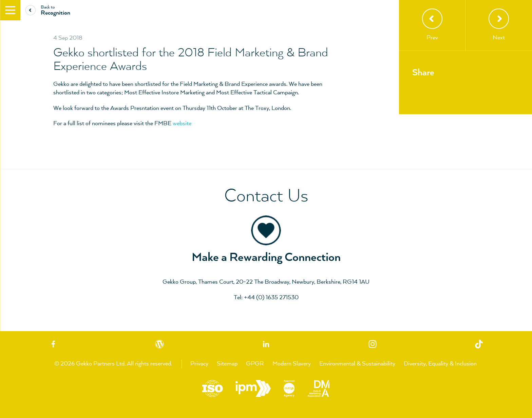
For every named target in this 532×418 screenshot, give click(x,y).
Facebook (53, 344)
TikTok (479, 344)
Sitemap (227, 364)
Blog (160, 344)
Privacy (199, 364)
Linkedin (266, 344)
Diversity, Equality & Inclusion (440, 364)
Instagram (373, 344)
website (182, 123)
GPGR (255, 364)
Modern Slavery (292, 364)
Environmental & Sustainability (357, 364)
